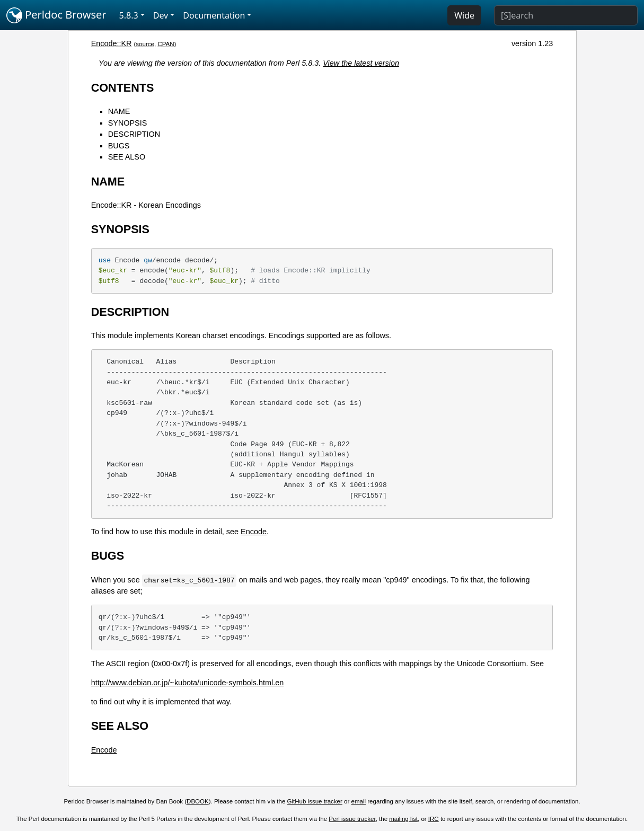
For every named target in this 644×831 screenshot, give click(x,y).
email (359, 801)
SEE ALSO (127, 157)
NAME (119, 111)
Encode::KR (112, 43)
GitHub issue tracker (315, 801)
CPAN (166, 44)
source (145, 44)
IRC (434, 819)
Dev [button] (161, 15)
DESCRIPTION (134, 134)
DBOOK (198, 801)
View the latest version (361, 63)
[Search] (566, 15)
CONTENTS (123, 88)
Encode (254, 532)
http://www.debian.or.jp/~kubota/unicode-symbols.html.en (188, 683)
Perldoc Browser (56, 15)
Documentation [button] (214, 15)
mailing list (403, 819)
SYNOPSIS (128, 123)
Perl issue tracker (352, 819)
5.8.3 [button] (129, 15)
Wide (464, 15)
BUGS (119, 146)
